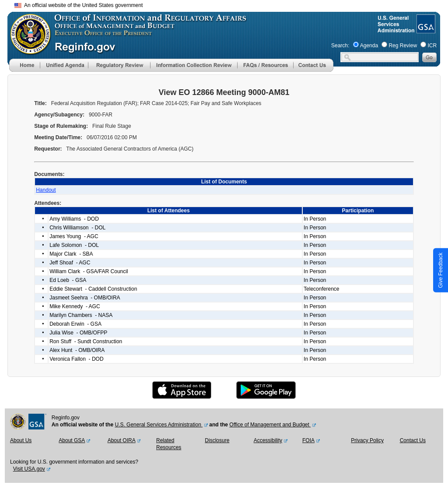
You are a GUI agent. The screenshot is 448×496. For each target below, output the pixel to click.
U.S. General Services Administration (159, 425)
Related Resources (169, 444)
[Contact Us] (313, 70)
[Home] (24, 70)
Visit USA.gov (29, 469)
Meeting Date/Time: (59, 137)
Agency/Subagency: (60, 115)
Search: (340, 46)
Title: (41, 103)
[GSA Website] (425, 30)
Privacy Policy (367, 440)
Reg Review (403, 46)
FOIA (308, 440)
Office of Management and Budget (270, 425)
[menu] (64, 65)
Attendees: (48, 203)
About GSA (72, 440)
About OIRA (122, 440)
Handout (46, 190)
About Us (21, 440)
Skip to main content (229, 4)
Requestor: (49, 149)
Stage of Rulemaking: (62, 126)
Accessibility (268, 440)
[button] (64, 65)
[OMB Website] (28, 50)
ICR (432, 46)
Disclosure (217, 440)
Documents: (50, 174)
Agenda (369, 46)
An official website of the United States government (79, 5)
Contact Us (413, 440)
